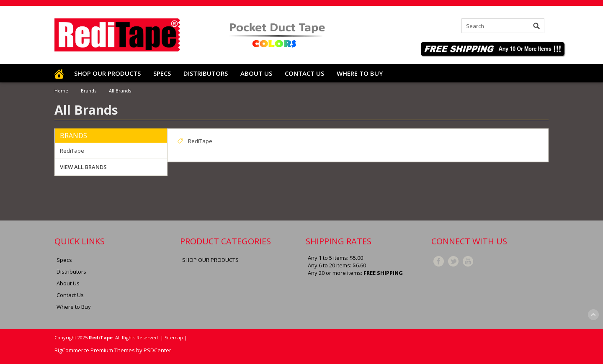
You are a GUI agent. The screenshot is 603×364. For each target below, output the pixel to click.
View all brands (83, 167)
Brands (89, 91)
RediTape (72, 151)
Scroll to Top (593, 315)
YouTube (468, 261)
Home (61, 91)
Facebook (439, 261)
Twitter (453, 261)
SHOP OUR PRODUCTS (107, 73)
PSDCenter (157, 350)
